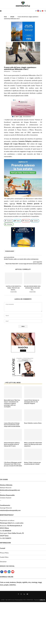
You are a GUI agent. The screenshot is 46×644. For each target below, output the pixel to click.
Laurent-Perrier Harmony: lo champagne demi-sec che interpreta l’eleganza (32, 402)
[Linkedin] (41, 11)
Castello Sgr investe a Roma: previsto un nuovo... (14, 288)
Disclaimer (3, 562)
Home (5, 17)
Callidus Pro (42, 600)
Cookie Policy (4, 557)
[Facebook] (36, 11)
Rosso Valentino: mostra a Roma (33, 423)
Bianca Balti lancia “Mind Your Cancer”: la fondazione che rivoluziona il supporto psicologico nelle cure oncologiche (12, 403)
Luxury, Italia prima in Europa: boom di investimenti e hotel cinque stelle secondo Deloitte (12, 425)
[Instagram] (38, 11)
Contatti (3, 548)
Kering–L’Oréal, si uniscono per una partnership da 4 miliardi (32, 463)
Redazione (8, 71)
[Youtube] (43, 11)
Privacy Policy (4, 553)
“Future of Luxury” (10, 251)
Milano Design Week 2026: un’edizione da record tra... (32, 288)
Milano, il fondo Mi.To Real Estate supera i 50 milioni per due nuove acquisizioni (33, 444)
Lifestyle (12, 17)
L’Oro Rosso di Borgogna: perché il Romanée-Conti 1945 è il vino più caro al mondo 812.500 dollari (13, 464)
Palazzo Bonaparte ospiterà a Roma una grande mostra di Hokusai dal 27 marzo (12, 444)
